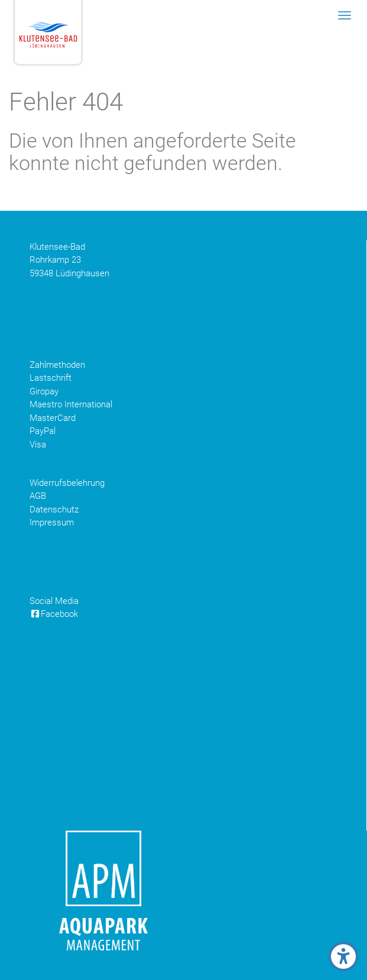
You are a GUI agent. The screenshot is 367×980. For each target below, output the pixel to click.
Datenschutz (54, 509)
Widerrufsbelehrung (67, 483)
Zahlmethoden (57, 365)
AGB (38, 496)
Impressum (52, 522)
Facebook (54, 614)
